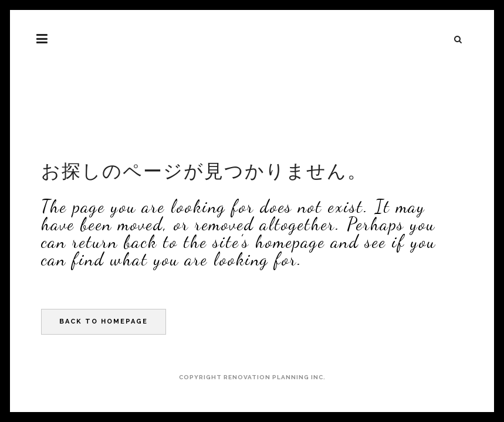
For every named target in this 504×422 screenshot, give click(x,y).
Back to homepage (104, 321)
